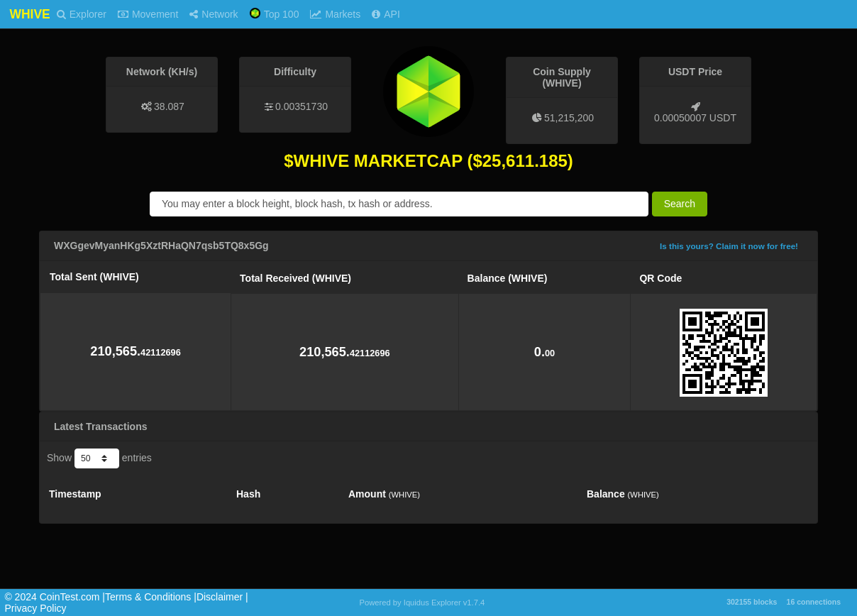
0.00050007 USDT (695, 118)
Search (680, 204)
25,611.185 (525, 161)
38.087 (169, 106)
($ (474, 161)
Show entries (99, 458)
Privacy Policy (35, 608)
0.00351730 (302, 106)
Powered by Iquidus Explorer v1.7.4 (422, 603)
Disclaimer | (222, 597)
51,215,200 (569, 118)
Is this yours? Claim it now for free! (729, 246)
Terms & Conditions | (151, 597)
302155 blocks (752, 602)
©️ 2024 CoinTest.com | (55, 597)
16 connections (814, 602)
